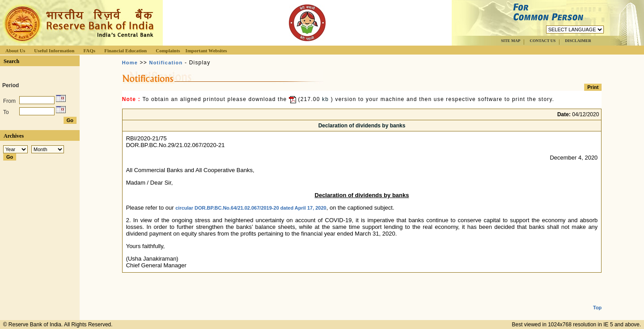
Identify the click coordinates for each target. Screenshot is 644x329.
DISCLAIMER (578, 41)
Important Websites (206, 51)
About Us (15, 51)
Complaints (168, 51)
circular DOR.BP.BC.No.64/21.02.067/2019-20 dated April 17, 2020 (251, 208)
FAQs (89, 51)
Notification (166, 63)
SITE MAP (511, 41)
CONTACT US (542, 41)
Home (130, 63)
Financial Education (125, 51)
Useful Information (54, 51)
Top (597, 300)
